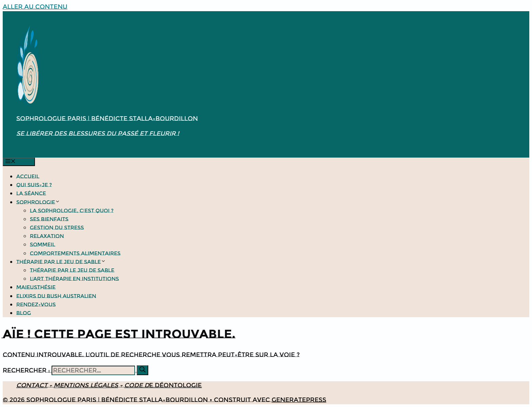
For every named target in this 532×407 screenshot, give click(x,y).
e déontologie (176, 385)
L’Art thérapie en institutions (74, 279)
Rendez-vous (36, 304)
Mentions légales (86, 385)
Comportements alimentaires (75, 253)
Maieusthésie (36, 287)
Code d (137, 385)
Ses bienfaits (49, 219)
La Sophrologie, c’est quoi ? (72, 211)
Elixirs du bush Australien (56, 296)
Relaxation (47, 236)
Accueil (28, 176)
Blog (24, 313)
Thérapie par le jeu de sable (61, 262)
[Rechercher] (142, 370)
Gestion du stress (57, 228)
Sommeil (43, 245)
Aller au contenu (35, 7)
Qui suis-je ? (34, 185)
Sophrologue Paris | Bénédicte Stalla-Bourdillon (107, 119)
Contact (32, 385)
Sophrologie (38, 202)
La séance (31, 193)
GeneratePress (299, 400)
